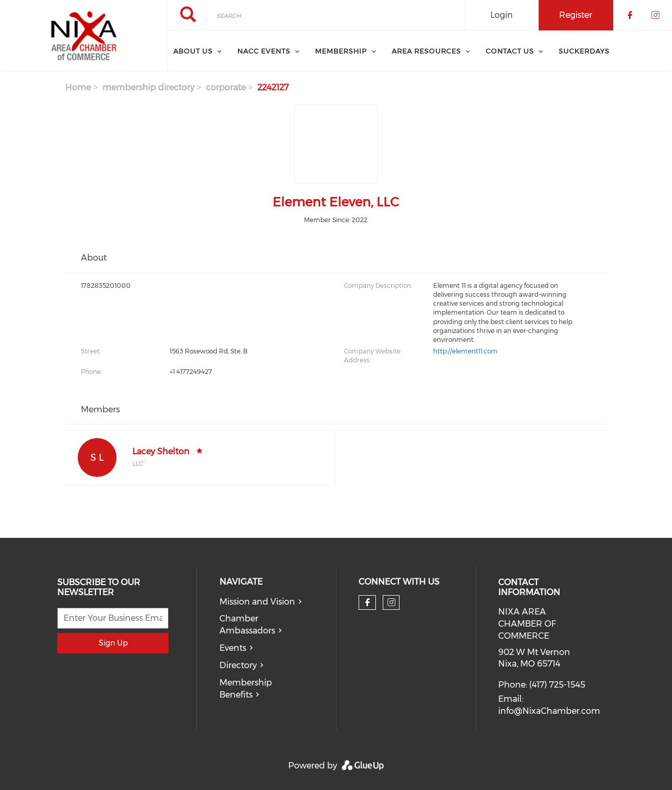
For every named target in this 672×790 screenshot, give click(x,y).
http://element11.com (465, 351)
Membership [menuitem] (341, 51)
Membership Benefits (246, 689)
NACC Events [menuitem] (264, 51)
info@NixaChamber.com (549, 711)
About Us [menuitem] (193, 51)
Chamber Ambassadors (247, 625)
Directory (238, 665)
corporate (226, 87)
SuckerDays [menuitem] (584, 51)
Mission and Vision (257, 602)
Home (78, 87)
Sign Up (113, 643)
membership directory (148, 87)
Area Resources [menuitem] (426, 51)
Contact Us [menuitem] (510, 51)
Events (233, 648)
